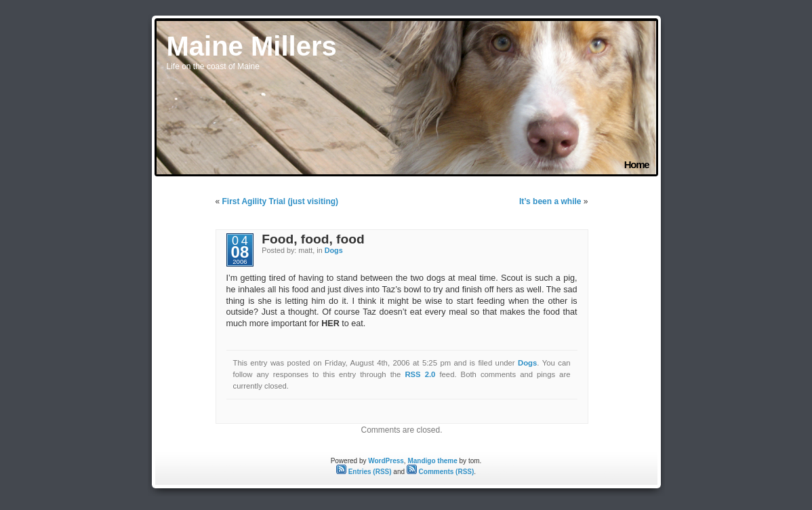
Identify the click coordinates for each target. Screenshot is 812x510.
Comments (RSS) (440, 472)
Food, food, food (313, 239)
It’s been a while (550, 201)
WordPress (386, 461)
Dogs (334, 250)
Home (637, 164)
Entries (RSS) (364, 472)
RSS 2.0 (420, 374)
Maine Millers (252, 46)
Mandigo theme (432, 461)
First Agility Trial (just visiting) (281, 201)
